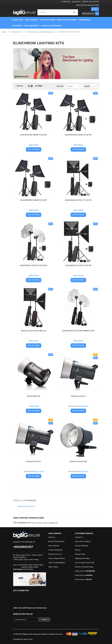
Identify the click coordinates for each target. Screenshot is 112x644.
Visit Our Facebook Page (84, 567)
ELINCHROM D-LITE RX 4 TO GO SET (78, 265)
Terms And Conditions (83, 541)
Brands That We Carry (56, 541)
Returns (78, 550)
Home (4, 32)
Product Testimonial (56, 550)
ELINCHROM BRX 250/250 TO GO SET (34, 135)
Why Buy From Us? (56, 554)
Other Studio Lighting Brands (40, 32)
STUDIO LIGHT (16, 32)
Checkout (66, 2)
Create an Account (90, 2)
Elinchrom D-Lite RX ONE (78, 462)
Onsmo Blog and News (57, 558)
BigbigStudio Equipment (26, 506)
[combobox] (58, 12)
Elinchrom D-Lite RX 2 (78, 396)
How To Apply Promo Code (85, 563)
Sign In (77, 2)
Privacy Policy (80, 554)
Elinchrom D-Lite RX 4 (34, 462)
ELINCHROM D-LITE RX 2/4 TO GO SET (34, 265)
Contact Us (79, 537)
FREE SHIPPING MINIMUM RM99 (87, 5)
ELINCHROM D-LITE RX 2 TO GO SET (78, 200)
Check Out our (85, 571)
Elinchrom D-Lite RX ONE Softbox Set (34, 331)
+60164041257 (23, 547)
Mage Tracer (28, 639)
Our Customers (54, 546)
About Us (52, 537)
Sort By (60, 86)
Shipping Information (82, 558)
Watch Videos (53, 567)
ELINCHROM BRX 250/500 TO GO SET (78, 135)
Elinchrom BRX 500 (34, 396)
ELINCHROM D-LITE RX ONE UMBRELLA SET (78, 331)
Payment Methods (81, 546)
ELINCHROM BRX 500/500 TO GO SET (34, 200)
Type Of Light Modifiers (57, 563)
